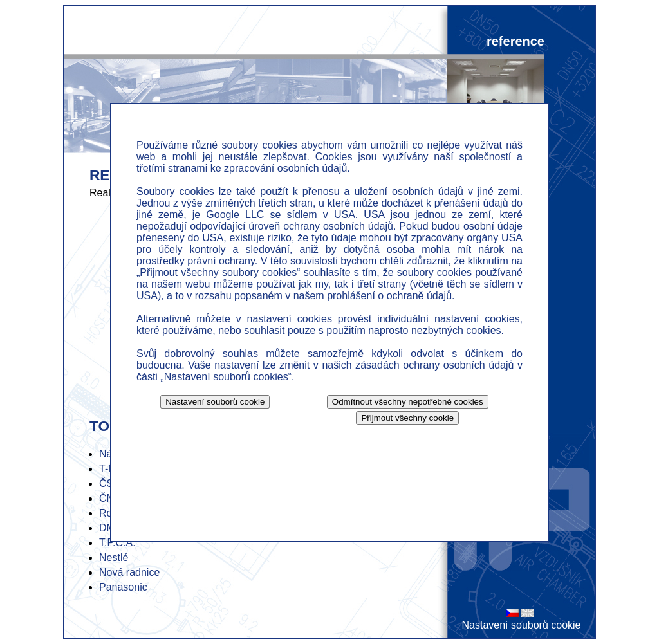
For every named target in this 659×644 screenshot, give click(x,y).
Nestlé (114, 557)
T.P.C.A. (117, 543)
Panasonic (123, 587)
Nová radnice (129, 572)
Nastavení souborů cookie (522, 625)
